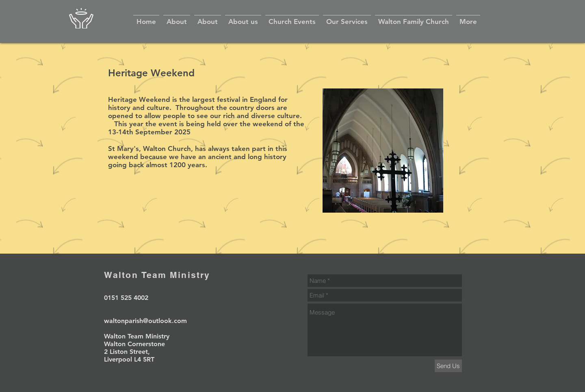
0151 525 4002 (126, 298)
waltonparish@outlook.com (145, 321)
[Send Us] (448, 366)
